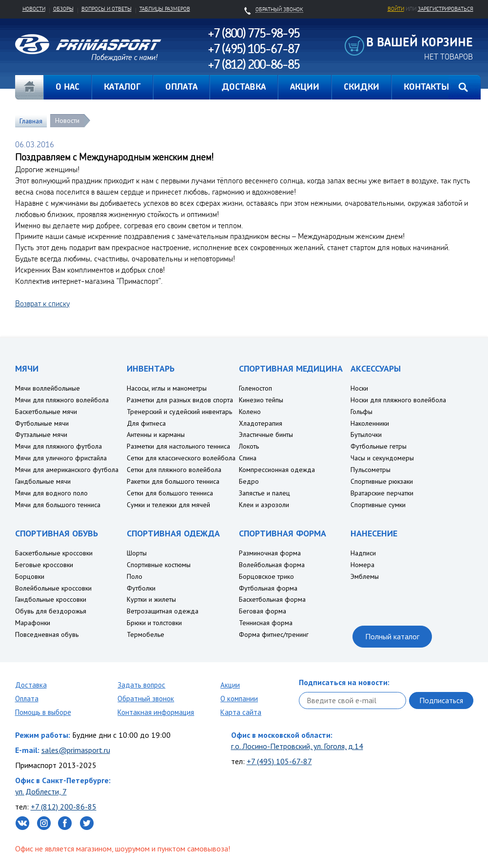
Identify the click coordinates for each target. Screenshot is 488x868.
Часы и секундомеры (382, 458)
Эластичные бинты (266, 434)
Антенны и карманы (156, 434)
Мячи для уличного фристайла (61, 458)
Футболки (141, 588)
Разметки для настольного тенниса (178, 446)
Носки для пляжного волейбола (398, 400)
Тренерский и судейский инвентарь (179, 412)
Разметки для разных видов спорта (180, 400)
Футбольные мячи (42, 423)
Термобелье (146, 634)
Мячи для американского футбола (67, 470)
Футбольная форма (268, 588)
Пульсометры (371, 470)
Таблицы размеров (165, 9)
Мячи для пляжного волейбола (62, 400)
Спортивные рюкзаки (382, 481)
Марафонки (33, 623)
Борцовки (30, 576)
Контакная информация (156, 712)
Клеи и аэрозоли (264, 505)
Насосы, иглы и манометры (167, 388)
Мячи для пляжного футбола (59, 446)
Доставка (31, 685)
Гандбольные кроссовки (51, 599)
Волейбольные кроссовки (53, 588)
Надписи (363, 553)
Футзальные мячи (41, 434)
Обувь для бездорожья (51, 611)
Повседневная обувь (47, 634)
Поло (135, 576)
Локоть (249, 446)
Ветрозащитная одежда (163, 611)
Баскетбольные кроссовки (54, 553)
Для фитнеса (146, 423)
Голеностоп (255, 388)
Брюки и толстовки (154, 623)
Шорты (137, 553)
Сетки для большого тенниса (170, 493)
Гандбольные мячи (43, 481)
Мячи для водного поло (51, 493)
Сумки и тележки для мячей (168, 505)
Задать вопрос (141, 685)
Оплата (27, 699)
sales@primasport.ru (76, 750)
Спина (248, 458)
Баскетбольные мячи (46, 412)
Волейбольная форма (272, 565)
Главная (29, 87)
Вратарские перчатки (382, 493)
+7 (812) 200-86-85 (64, 807)
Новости (34, 9)
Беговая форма (263, 611)
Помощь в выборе (43, 712)
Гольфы (361, 412)
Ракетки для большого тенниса (173, 481)
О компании (239, 699)
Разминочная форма (270, 553)
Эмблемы (365, 576)
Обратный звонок (146, 699)
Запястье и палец (264, 493)
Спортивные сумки (378, 505)
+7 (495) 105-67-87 (279, 761)
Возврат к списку (42, 303)
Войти (396, 9)
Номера (362, 565)
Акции (230, 685)
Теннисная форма (266, 623)
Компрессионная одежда (277, 470)
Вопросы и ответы (107, 9)
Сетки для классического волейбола (181, 458)
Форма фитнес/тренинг (274, 634)
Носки (359, 388)
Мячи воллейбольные (48, 388)
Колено (250, 412)
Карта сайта (241, 712)
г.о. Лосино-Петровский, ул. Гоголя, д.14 (297, 746)
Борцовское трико (266, 576)
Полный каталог (392, 636)
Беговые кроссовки (44, 565)
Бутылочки (366, 434)
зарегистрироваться (446, 9)
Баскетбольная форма (272, 599)
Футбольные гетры (379, 446)
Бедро (249, 481)
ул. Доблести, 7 (41, 791)
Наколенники (370, 423)
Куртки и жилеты (151, 599)
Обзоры (63, 9)
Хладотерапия (261, 423)
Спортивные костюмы (159, 565)
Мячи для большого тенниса (58, 505)
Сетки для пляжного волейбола (174, 470)
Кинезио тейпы (261, 400)
